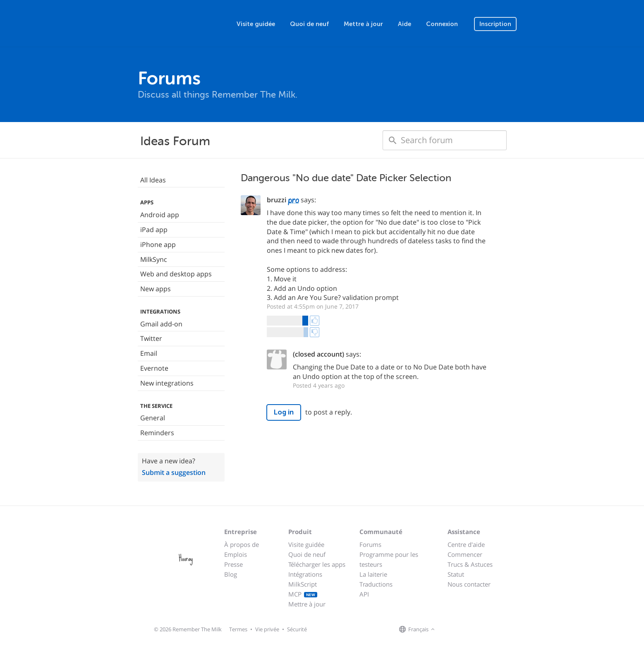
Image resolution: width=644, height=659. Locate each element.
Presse (233, 564)
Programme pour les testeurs (389, 559)
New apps (156, 289)
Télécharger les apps (317, 564)
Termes (238, 629)
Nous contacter (469, 584)
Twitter (151, 338)
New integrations (167, 383)
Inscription (495, 24)
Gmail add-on (161, 324)
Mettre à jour (363, 24)
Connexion (442, 24)
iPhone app (158, 244)
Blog (231, 574)
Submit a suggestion (174, 472)
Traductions (376, 584)
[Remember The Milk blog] (471, 630)
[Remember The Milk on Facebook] (449, 630)
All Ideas (153, 180)
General (153, 418)
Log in (284, 412)
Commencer (465, 554)
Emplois (236, 554)
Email (149, 353)
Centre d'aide (466, 544)
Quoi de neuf (309, 24)
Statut (456, 574)
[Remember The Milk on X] (460, 630)
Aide (405, 24)
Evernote (154, 368)
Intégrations (305, 574)
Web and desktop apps (176, 274)
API (364, 594)
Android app (160, 215)
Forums (370, 544)
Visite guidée (256, 24)
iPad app (154, 230)
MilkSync (154, 259)
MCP (303, 594)
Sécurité (297, 629)
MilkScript (303, 584)
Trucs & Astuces (470, 564)
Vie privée (267, 629)
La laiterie (373, 574)
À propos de (242, 544)
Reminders (157, 433)
